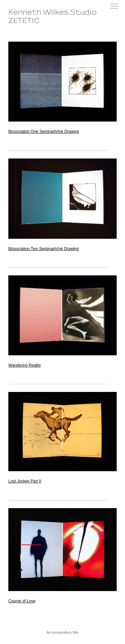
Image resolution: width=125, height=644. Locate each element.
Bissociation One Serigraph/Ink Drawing (44, 132)
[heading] (62, 22)
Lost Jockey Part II (25, 481)
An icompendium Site (62, 633)
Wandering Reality (25, 365)
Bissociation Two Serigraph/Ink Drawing (43, 249)
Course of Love (22, 601)
